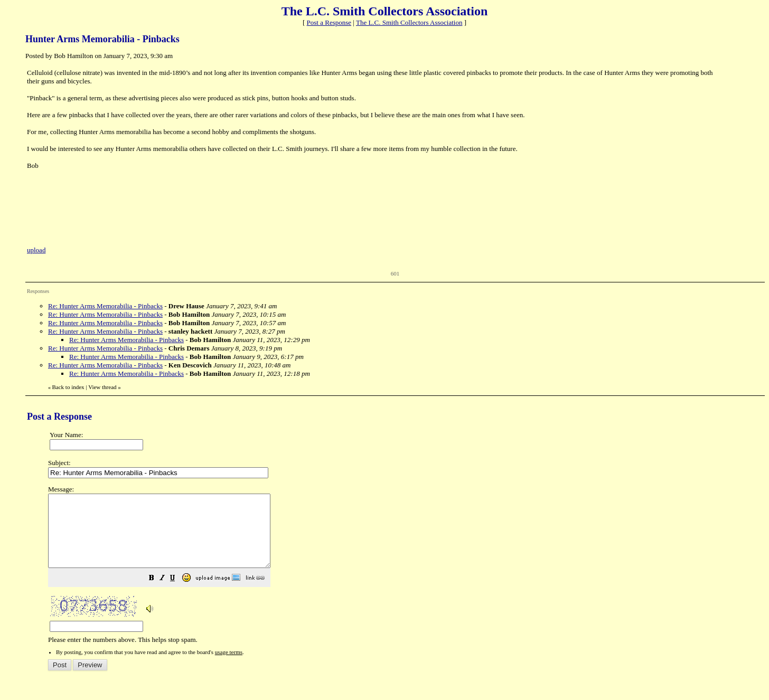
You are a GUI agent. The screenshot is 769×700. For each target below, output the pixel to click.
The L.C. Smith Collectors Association (409, 22)
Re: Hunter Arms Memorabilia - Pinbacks (105, 306)
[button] (178, 594)
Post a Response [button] (329, 22)
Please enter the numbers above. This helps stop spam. (402, 572)
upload (36, 250)
